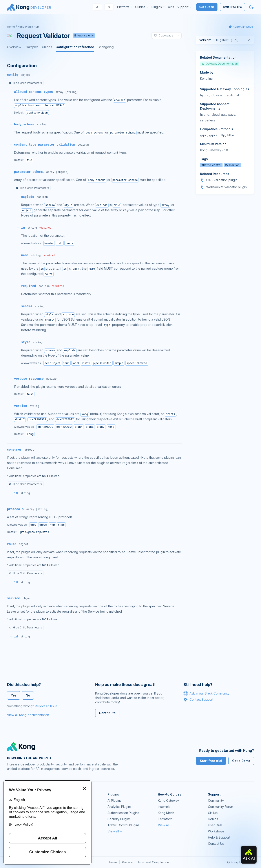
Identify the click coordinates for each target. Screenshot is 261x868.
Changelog (106, 47)
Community (216, 800)
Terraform (165, 819)
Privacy (127, 862)
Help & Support (219, 837)
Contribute (107, 713)
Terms (113, 862)
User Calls (215, 825)
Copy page (163, 36)
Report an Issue (46, 706)
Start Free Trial (233, 7)
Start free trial (211, 761)
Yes (14, 695)
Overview (14, 47)
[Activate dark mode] (251, 7)
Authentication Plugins (123, 813)
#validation (232, 165)
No (28, 695)
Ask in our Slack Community (206, 693)
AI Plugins (114, 800)
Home (11, 27)
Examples (32, 47)
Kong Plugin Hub (28, 27)
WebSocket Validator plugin (226, 187)
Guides (47, 47)
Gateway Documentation (220, 64)
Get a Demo (207, 7)
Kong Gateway (168, 800)
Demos (213, 819)
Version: (205, 40)
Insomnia (164, 807)
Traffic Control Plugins (123, 825)
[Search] (97, 7)
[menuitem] (125, 7)
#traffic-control (211, 165)
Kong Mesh (166, 813)
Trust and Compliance (153, 862)
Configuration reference (75, 47)
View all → (115, 831)
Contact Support (198, 700)
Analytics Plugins (120, 807)
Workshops (216, 831)
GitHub (213, 813)
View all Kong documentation (28, 715)
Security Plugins (119, 819)
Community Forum (221, 807)
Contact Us (216, 844)
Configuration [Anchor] (22, 66)
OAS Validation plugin (222, 180)
